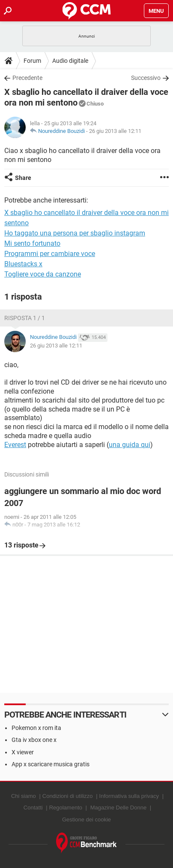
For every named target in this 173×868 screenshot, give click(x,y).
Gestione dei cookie (86, 819)
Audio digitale (70, 61)
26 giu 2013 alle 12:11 (115, 131)
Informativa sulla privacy (129, 796)
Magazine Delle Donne (119, 808)
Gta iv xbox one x (34, 740)
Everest (15, 445)
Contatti (33, 808)
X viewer (23, 752)
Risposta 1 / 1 (25, 318)
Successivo (146, 78)
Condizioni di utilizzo (68, 796)
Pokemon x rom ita (36, 728)
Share (23, 178)
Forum (32, 61)
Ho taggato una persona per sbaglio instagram (75, 233)
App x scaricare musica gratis (51, 764)
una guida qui (130, 445)
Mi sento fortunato (32, 243)
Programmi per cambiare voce (50, 254)
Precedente (27, 78)
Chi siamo (24, 796)
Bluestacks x (23, 264)
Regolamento (66, 808)
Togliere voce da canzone (43, 274)
